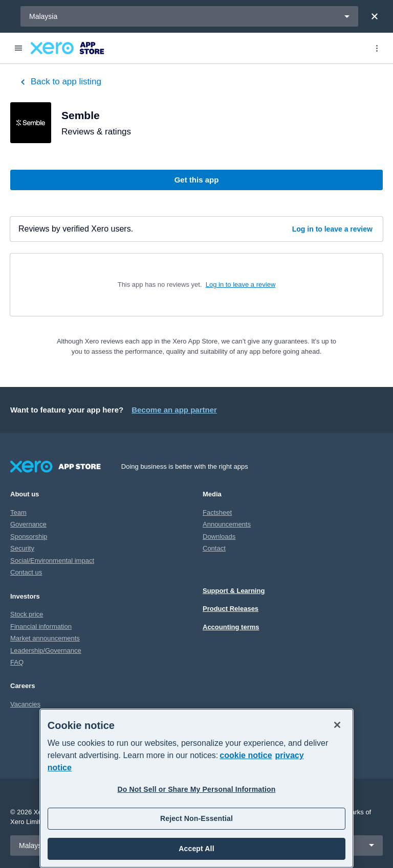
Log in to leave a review (332, 229)
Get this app (197, 180)
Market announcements (45, 638)
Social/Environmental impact (52, 561)
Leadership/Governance (46, 650)
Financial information (41, 626)
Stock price (27, 614)
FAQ (17, 662)
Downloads (219, 536)
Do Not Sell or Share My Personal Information (197, 789)
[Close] (375, 16)
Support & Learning (234, 591)
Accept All (196, 849)
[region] (196, 788)
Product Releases (231, 609)
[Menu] (18, 48)
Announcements (227, 524)
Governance (28, 524)
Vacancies (25, 704)
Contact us (26, 572)
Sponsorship (29, 536)
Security (22, 548)
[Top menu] (377, 48)
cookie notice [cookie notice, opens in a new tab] (246, 755)
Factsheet (217, 512)
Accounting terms (231, 627)
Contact (214, 548)
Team (18, 512)
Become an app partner (174, 410)
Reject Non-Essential (196, 818)
